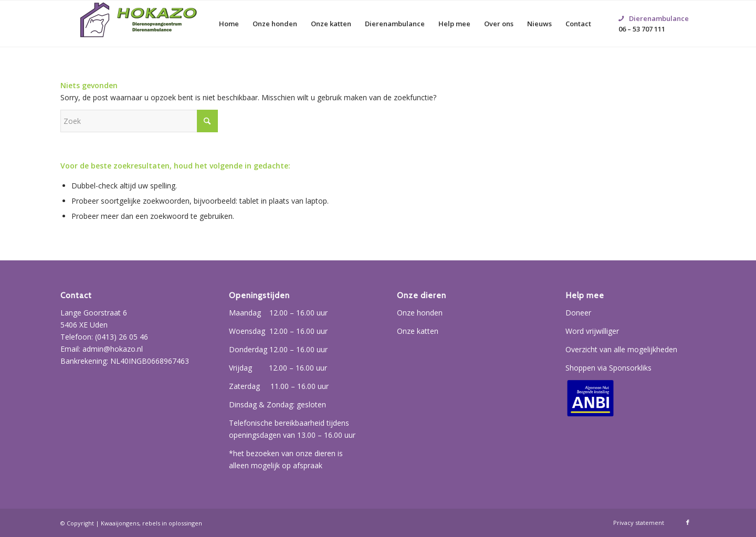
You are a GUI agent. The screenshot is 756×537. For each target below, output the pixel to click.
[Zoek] (139, 121)
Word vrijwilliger (592, 331)
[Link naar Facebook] (688, 522)
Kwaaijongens (120, 523)
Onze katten (418, 331)
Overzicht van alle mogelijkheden (621, 349)
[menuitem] (229, 24)
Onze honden (420, 313)
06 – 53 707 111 (654, 11)
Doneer (578, 313)
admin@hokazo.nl (113, 349)
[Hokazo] (139, 24)
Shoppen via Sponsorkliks (608, 368)
